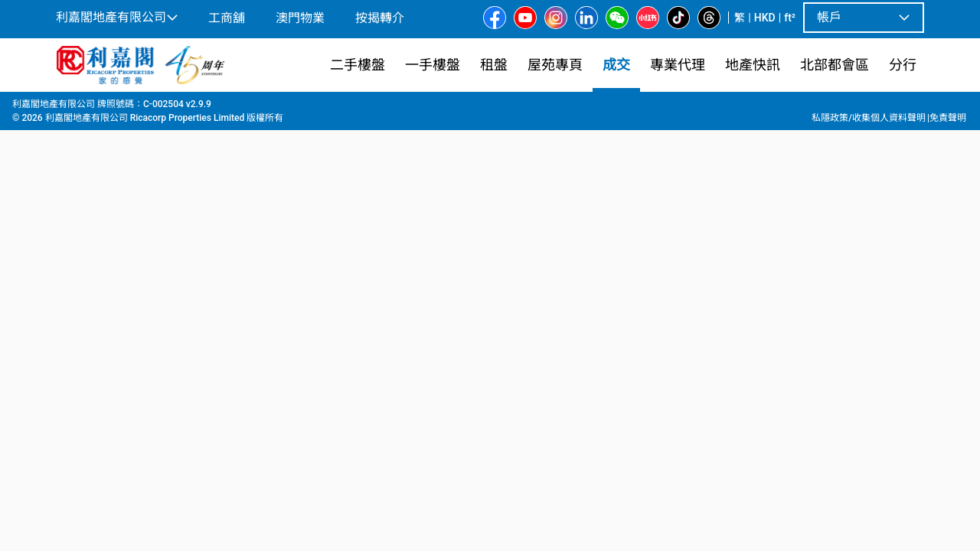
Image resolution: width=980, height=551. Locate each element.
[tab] (124, 354)
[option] (89, 267)
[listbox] (512, 269)
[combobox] (379, 127)
